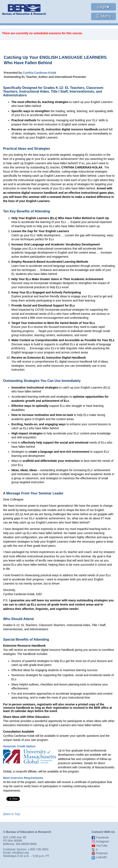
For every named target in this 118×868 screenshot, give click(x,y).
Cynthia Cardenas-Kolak (40, 73)
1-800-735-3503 (38, 849)
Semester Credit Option (19, 746)
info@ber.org (20, 853)
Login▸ (104, 7)
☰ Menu (104, 16)
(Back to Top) (12, 814)
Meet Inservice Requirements (23, 778)
